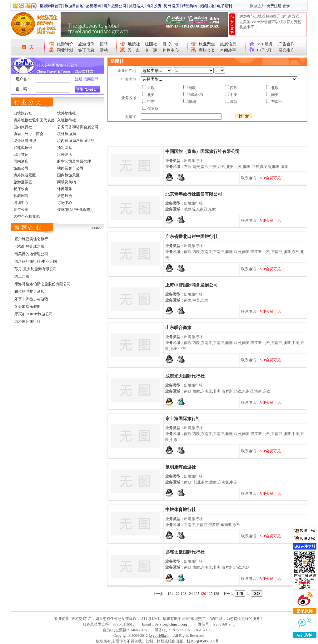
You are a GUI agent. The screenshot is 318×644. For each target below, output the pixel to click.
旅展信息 (228, 44)
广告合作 (286, 44)
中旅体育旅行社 (181, 510)
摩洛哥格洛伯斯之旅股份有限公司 (42, 284)
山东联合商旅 (178, 328)
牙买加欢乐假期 (27, 307)
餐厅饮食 (21, 189)
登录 (286, 6)
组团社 (151, 44)
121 (170, 594)
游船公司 (21, 168)
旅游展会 (65, 196)
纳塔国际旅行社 (27, 322)
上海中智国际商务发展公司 (191, 285)
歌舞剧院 (21, 196)
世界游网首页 (51, 6)
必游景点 (94, 6)
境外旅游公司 (115, 6)
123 (183, 594)
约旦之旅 (22, 276)
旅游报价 (86, 44)
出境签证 (21, 155)
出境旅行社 (23, 113)
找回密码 (91, 79)
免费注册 (274, 6)
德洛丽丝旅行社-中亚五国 (36, 261)
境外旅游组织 (25, 141)
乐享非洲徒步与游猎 (31, 299)
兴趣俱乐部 (23, 148)
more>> (96, 228)
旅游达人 (137, 6)
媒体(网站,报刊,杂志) (74, 210)
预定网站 (65, 148)
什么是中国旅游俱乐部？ (57, 65)
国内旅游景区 (68, 175)
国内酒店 (21, 161)
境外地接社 (67, 113)
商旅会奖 (207, 50)
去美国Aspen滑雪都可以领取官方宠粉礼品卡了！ (270, 24)
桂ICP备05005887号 (203, 641)
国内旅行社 (23, 127)
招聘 (104, 44)
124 (190, 594)
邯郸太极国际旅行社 (185, 552)
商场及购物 (67, 182)
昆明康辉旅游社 (181, 467)
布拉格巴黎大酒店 (29, 292)
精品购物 (189, 6)
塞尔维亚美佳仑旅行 (31, 239)
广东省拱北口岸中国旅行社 (191, 237)
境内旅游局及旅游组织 (76, 141)
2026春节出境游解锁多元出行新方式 (269, 16)
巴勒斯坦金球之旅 (29, 246)
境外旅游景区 (25, 175)
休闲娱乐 (65, 189)
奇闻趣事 (228, 50)
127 (210, 594)
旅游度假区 (23, 182)
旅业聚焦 (207, 44)
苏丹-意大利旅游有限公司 (36, 269)
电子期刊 (225, 6)
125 (196, 594)
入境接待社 (67, 120)
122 (177, 594)
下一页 (228, 594)
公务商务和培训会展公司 (78, 127)
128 (216, 594)
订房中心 (65, 203)
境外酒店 (65, 155)
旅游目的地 (74, 6)
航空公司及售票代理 (74, 161)
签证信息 (86, 50)
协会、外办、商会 (28, 134)
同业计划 (65, 50)
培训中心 (21, 203)
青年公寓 (21, 210)
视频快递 (207, 6)
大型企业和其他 (27, 216)
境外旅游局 (67, 134)
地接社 (134, 44)
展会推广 (286, 50)
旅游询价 (65, 44)
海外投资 (154, 6)
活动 (104, 50)
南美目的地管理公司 (31, 254)
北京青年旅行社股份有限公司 (194, 194)
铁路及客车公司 (70, 168)
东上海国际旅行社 (183, 419)
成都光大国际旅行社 (185, 376)
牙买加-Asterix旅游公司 (34, 314)
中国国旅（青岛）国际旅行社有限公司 (202, 152)
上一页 (158, 594)
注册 (79, 79)
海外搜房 (171, 6)
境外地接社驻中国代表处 (34, 120)
